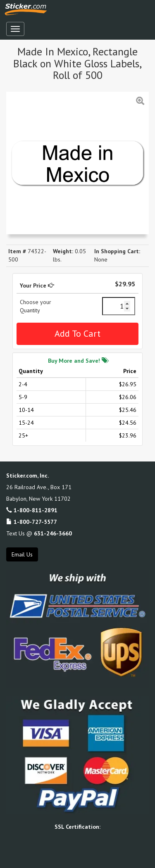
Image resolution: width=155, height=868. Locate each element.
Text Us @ (39, 533)
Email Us (22, 554)
